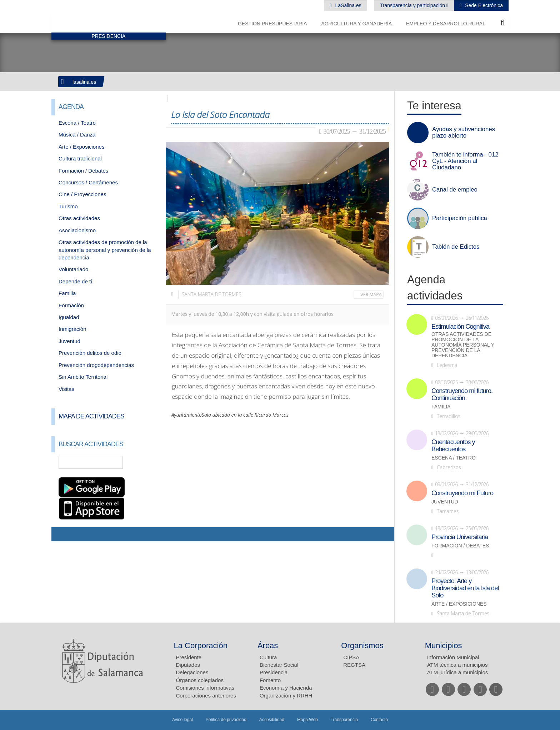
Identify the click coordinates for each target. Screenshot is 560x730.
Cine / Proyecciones (82, 194)
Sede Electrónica (483, 5)
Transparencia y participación (413, 5)
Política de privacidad (226, 720)
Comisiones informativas (205, 688)
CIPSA (351, 657)
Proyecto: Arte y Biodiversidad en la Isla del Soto (465, 588)
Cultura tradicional (80, 158)
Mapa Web (307, 720)
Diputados (188, 665)
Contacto (379, 720)
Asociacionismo (77, 230)
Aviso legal (182, 720)
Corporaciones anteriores (206, 696)
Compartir (60, 534)
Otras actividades (79, 218)
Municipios (444, 645)
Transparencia (344, 720)
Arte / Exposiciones (81, 147)
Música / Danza (77, 135)
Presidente (189, 657)
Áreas (268, 645)
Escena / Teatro (77, 123)
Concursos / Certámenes (88, 182)
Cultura (268, 657)
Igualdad (69, 317)
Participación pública (460, 218)
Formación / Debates (83, 171)
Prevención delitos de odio (90, 353)
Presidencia (274, 672)
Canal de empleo (455, 190)
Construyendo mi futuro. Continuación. (462, 394)
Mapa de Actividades (91, 416)
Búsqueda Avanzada (150, 462)
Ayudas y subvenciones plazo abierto (464, 133)
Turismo (68, 206)
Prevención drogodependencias (96, 365)
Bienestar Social (279, 665)
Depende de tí (75, 281)
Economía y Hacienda (286, 688)
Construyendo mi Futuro (462, 493)
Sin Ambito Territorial (83, 377)
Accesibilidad (272, 720)
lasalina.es (84, 82)
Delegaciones (192, 672)
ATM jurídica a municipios (458, 672)
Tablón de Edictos (456, 247)
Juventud (69, 341)
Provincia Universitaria (460, 537)
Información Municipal (453, 657)
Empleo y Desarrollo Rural (446, 24)
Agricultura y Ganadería (356, 24)
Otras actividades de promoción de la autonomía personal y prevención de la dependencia (105, 250)
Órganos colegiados (200, 680)
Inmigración (72, 329)
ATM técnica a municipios (457, 665)
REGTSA (354, 665)
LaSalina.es (348, 5)
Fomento (270, 680)
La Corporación (201, 645)
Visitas (66, 389)
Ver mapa (371, 295)
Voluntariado (73, 269)
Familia (67, 293)
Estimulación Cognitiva (460, 327)
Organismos (362, 645)
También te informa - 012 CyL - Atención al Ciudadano (465, 161)
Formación (71, 305)
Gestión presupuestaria (272, 24)
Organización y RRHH (286, 696)
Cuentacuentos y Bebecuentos (453, 446)
